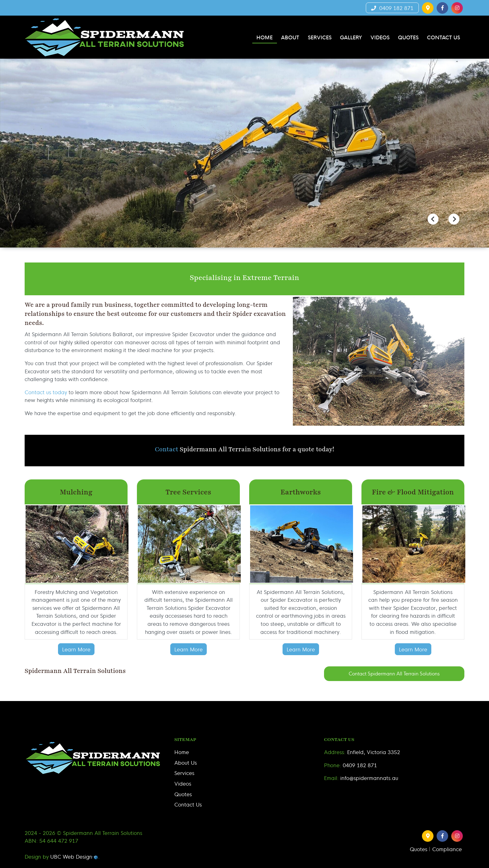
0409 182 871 (392, 8)
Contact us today (46, 392)
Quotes (183, 794)
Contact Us (188, 804)
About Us (186, 762)
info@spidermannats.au (369, 778)
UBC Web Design (71, 856)
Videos (183, 783)
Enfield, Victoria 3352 (374, 752)
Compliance (447, 849)
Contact (167, 449)
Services (184, 773)
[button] (428, 8)
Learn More (76, 649)
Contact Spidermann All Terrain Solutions (394, 673)
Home (182, 752)
